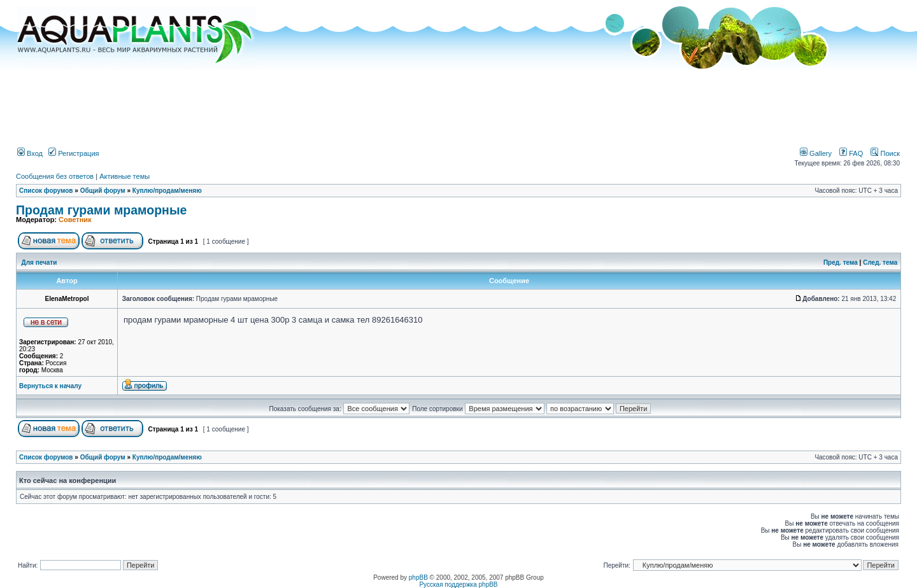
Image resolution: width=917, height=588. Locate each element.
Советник (75, 220)
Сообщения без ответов (55, 176)
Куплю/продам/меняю (167, 191)
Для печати (39, 262)
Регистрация (74, 153)
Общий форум (103, 191)
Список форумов (46, 191)
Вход (30, 153)
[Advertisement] (458, 104)
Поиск (885, 153)
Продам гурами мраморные (101, 210)
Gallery (816, 153)
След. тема (880, 262)
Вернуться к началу (50, 386)
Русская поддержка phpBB (458, 584)
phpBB (418, 577)
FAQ (851, 153)
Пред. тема (841, 262)
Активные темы (124, 176)
